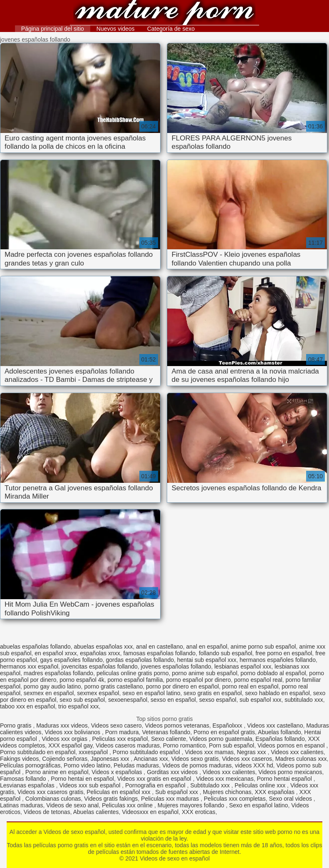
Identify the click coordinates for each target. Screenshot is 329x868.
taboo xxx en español (27, 706)
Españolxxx (228, 725)
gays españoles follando (72, 660)
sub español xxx (260, 700)
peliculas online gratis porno (133, 673)
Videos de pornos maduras (197, 765)
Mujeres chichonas (227, 792)
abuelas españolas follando (35, 647)
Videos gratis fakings (111, 799)
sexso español (218, 700)
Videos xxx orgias (65, 739)
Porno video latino (87, 765)
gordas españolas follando (140, 660)
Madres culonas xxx (301, 759)
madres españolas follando (58, 673)
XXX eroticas (199, 812)
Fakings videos (19, 759)
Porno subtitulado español (147, 752)
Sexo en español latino (259, 805)
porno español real (258, 680)
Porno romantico (184, 745)
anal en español (207, 647)
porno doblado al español (273, 673)
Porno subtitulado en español (38, 752)
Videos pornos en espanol (292, 745)
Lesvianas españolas (28, 785)
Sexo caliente (168, 739)
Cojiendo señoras (65, 759)
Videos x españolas (117, 772)
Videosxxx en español (150, 812)
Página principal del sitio (53, 29)
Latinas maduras (22, 805)
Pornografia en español (156, 785)
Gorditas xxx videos (173, 772)
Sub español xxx (177, 792)
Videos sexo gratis (195, 759)
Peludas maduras (136, 765)
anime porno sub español (263, 647)
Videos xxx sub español (90, 785)
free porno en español (284, 653)
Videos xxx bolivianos (73, 732)
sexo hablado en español (277, 693)
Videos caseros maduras (128, 745)
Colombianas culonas (53, 799)
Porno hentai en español (82, 779)
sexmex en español (49, 693)
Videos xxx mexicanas (225, 779)
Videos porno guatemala (221, 739)
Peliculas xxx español (120, 739)
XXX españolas (275, 792)
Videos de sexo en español (165, 14)
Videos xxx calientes (297, 752)
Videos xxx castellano (275, 725)
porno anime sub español (204, 673)
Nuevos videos (116, 29)
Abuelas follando (280, 732)
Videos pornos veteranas (177, 725)
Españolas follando (280, 739)
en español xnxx (56, 653)
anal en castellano (160, 647)
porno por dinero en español (182, 686)
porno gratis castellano (113, 686)
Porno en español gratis (224, 732)
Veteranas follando (166, 732)
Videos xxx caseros (247, 759)
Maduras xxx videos (62, 725)
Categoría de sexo (171, 29)
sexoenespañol (128, 700)
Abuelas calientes (96, 812)
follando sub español (225, 653)
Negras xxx (252, 752)
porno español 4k (82, 680)
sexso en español (173, 700)
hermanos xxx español (29, 666)
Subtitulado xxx (211, 785)
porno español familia (135, 680)
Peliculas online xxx (261, 785)
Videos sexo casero (116, 725)
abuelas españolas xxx (103, 647)
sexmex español (98, 693)
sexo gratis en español (213, 693)
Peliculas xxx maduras (171, 799)
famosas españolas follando (160, 653)
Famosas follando (24, 779)
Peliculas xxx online (128, 805)
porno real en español (250, 686)
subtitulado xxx (304, 700)
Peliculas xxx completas (235, 799)
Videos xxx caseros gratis (50, 792)
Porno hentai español (285, 779)
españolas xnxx (100, 653)
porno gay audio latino (52, 686)
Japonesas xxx (111, 759)
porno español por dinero (198, 680)
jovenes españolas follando (176, 666)
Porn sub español (231, 745)
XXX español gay (70, 745)
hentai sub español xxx (207, 660)
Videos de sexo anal (72, 805)
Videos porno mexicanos (290, 772)
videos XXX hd (254, 765)
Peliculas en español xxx (119, 792)
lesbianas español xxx (243, 666)
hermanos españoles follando (278, 660)
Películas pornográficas (30, 765)
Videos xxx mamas (209, 752)
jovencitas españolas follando (100, 666)
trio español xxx (78, 706)
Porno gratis (16, 725)
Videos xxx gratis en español (155, 779)
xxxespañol (94, 752)
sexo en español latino (151, 693)
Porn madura (122, 732)
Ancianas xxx (151, 759)
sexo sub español (82, 700)
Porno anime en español (57, 772)
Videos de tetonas (47, 812)
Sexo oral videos (291, 799)
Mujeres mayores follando (192, 805)
